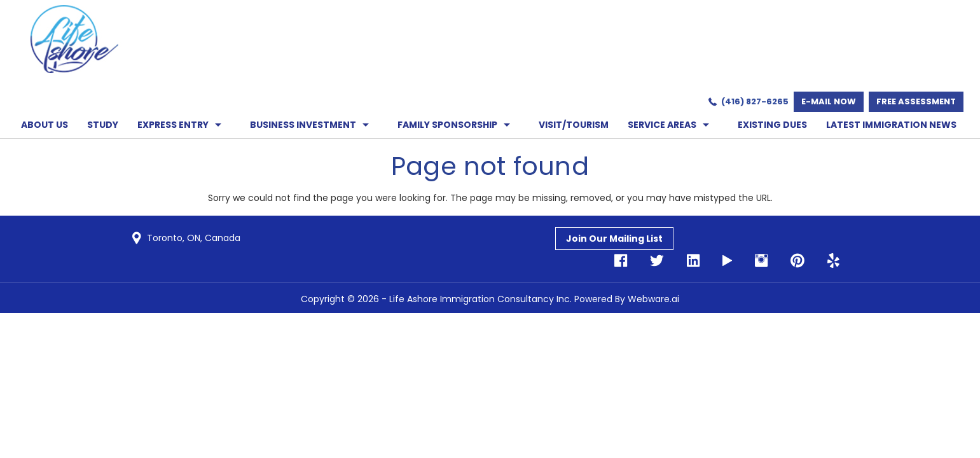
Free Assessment (916, 101)
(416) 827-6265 (755, 101)
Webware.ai (653, 299)
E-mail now (829, 101)
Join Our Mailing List (614, 239)
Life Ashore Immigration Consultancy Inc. (480, 299)
